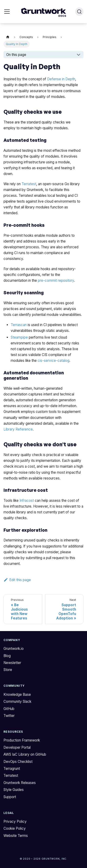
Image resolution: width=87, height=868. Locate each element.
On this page (16, 55)
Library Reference (18, 429)
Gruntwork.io (14, 649)
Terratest (29, 184)
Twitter (9, 716)
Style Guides (14, 790)
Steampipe (19, 337)
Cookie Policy (15, 828)
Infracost (27, 500)
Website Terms (16, 836)
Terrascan (19, 325)
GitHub (9, 709)
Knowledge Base (17, 695)
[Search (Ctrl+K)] (79, 12)
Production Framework (22, 740)
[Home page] (8, 37)
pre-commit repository (56, 280)
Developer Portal (17, 747)
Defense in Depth (61, 79)
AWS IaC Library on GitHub (25, 754)
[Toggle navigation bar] (7, 12)
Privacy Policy (15, 821)
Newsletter (12, 663)
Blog (7, 656)
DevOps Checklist (18, 762)
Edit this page (17, 580)
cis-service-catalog (53, 361)
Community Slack (17, 701)
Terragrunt (12, 769)
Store (8, 670)
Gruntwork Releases (20, 783)
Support (10, 797)
